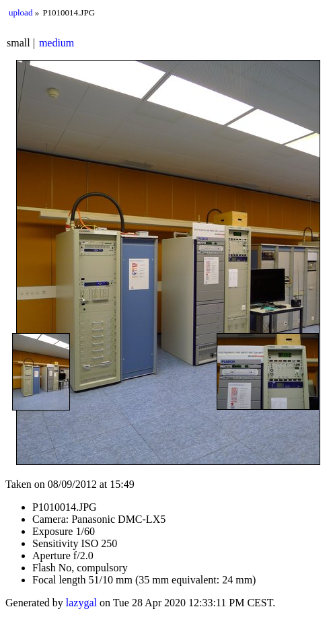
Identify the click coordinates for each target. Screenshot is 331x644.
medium (57, 43)
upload (21, 12)
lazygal (81, 603)
